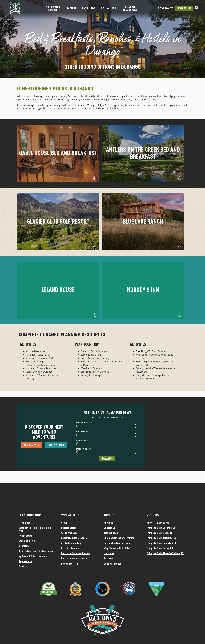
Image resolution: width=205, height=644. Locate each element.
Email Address (84, 423)
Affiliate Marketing (71, 543)
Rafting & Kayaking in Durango (42, 365)
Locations (109, 553)
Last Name (82, 441)
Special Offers (69, 528)
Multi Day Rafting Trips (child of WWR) (35, 529)
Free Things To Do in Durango (152, 351)
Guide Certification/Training (119, 538)
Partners (109, 558)
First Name (82, 431)
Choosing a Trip (27, 541)
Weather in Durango (92, 368)
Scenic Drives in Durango (39, 372)
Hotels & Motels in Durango (95, 358)
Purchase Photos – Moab (74, 558)
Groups (65, 523)
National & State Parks (38, 355)
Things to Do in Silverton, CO (162, 543)
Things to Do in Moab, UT (159, 533)
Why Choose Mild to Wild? (117, 548)
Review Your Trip (70, 564)
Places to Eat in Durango (94, 351)
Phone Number (83, 449)
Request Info (25, 561)
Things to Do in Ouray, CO (160, 548)
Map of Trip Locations (158, 523)
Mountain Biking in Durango (41, 368)
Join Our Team (111, 533)
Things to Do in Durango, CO (161, 528)
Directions (24, 546)
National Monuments (37, 351)
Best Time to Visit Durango (95, 372)
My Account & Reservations (33, 556)
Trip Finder (24, 523)
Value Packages (69, 533)
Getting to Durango (91, 375)
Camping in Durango (92, 355)
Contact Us (110, 528)
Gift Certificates (70, 548)
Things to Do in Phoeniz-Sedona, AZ (165, 553)
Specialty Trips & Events (74, 538)
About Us (109, 523)
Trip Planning (26, 536)
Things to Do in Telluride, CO (162, 538)
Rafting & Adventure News (118, 543)
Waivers (23, 566)
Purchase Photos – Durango (76, 553)
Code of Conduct (112, 564)
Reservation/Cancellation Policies (37, 551)
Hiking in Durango (35, 362)
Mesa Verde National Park (40, 358)
